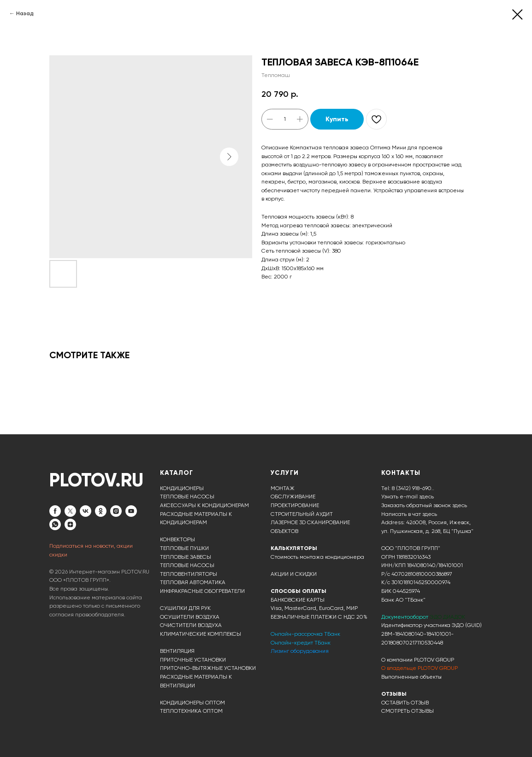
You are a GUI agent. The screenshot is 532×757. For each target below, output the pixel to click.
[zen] (70, 524)
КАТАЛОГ (177, 473)
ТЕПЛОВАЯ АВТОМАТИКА (193, 582)
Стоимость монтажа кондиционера (317, 557)
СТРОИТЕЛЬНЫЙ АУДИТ (302, 514)
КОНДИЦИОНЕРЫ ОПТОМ (192, 703)
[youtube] (131, 511)
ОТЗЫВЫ (394, 694)
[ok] (101, 511)
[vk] (86, 511)
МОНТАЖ (283, 488)
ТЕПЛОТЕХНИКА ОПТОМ (191, 711)
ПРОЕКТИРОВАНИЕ (295, 505)
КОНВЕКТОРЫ (177, 539)
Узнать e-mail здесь (408, 497)
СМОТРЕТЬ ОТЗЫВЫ (408, 711)
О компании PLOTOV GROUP (418, 660)
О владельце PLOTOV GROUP (420, 668)
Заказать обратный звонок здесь (424, 505)
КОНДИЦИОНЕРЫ (182, 488)
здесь (430, 514)
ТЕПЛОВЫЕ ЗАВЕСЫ (186, 557)
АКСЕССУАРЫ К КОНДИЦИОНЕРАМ (204, 505)
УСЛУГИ (285, 473)
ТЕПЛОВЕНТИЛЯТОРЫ (189, 574)
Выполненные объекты (411, 677)
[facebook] (55, 511)
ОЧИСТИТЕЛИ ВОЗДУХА (191, 625)
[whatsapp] (55, 524)
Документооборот (405, 617)
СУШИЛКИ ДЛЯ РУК (185, 608)
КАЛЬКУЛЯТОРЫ (294, 548)
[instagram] (116, 511)
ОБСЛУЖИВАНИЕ (293, 497)
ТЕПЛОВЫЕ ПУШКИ (184, 548)
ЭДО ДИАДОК (447, 617)
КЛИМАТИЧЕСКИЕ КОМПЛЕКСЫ (201, 634)
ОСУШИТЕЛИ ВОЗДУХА (190, 617)
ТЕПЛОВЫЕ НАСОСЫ (187, 497)
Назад (25, 13)
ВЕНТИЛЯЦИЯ (177, 651)
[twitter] (70, 511)
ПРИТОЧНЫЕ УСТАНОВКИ (193, 660)
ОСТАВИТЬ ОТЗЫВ (405, 703)
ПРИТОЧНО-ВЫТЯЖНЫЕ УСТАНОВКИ (208, 668)
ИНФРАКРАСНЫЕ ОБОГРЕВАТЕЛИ (202, 591)
